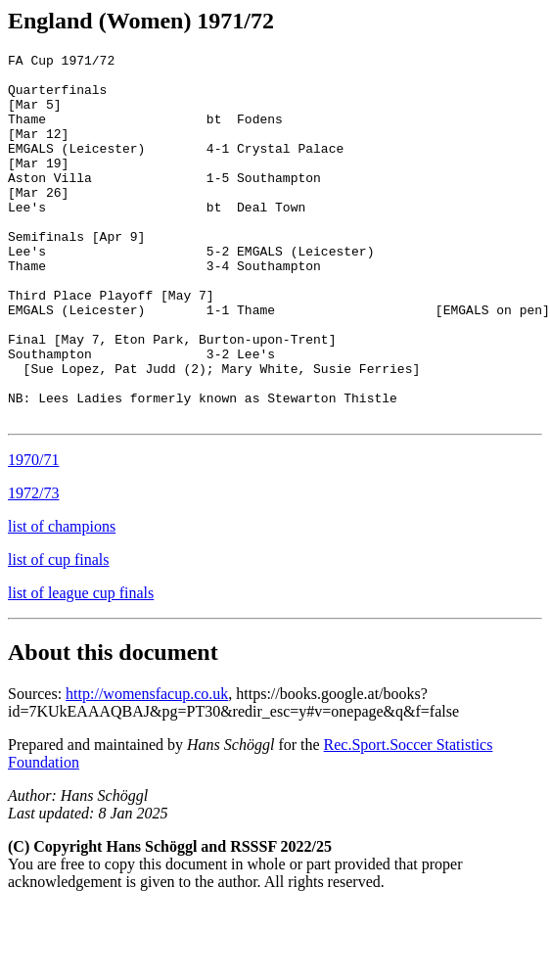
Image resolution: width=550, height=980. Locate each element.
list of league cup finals (81, 666)
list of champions (62, 600)
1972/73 (33, 566)
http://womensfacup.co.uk (147, 767)
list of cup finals (59, 633)
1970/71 (33, 533)
